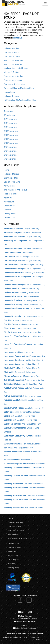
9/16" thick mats (11, 143)
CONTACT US (9, 218)
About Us (8, 198)
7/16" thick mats (11, 139)
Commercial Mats (11, 52)
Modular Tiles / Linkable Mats (16, 68)
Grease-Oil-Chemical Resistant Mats (19, 88)
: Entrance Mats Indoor (22, 233)
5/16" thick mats (11, 135)
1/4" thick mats (10, 123)
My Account (9, 202)
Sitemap (7, 210)
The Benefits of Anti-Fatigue (15, 190)
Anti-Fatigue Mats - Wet (14, 64)
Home (6, 170)
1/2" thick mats (10, 119)
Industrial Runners (12, 96)
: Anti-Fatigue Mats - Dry (21, 229)
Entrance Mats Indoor (13, 80)
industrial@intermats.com (26, 628)
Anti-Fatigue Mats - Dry (13, 60)
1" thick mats (9, 115)
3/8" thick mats (10, 151)
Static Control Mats (12, 56)
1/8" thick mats (10, 147)
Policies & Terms (11, 194)
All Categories (10, 186)
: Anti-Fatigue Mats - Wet (22, 257)
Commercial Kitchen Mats (15, 84)
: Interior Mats (19, 253)
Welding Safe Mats (12, 72)
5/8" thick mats (10, 155)
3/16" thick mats (11, 131)
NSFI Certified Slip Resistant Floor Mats (20, 100)
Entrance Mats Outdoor (14, 76)
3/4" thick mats (10, 127)
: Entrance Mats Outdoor (20, 328)
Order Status (9, 206)
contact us (18, 38)
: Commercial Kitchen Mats (20, 372)
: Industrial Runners (21, 296)
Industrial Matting (11, 48)
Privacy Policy (10, 214)
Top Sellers (8, 111)
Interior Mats (9, 92)
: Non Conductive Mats (22, 444)
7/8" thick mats (10, 159)
